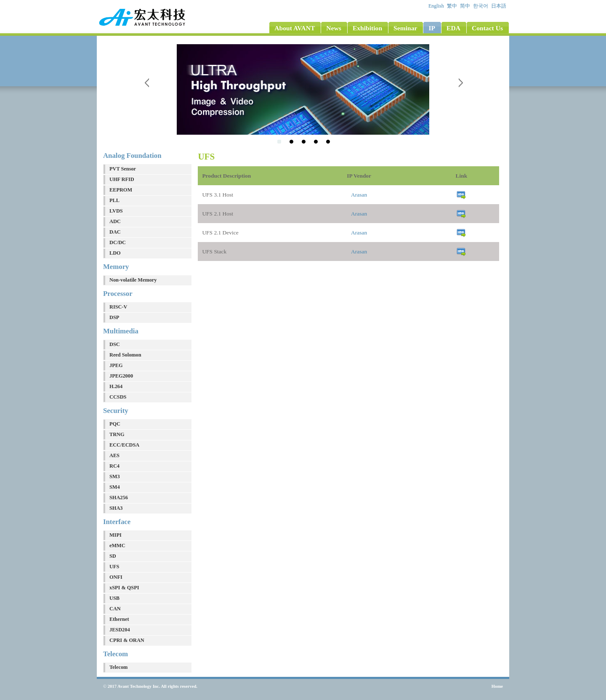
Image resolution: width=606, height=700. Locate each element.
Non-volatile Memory (133, 280)
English (437, 6)
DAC (115, 232)
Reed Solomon (125, 355)
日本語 (499, 6)
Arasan (359, 195)
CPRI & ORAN (127, 640)
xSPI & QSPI (124, 588)
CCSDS (118, 397)
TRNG (117, 434)
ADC (115, 221)
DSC (115, 344)
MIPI (116, 535)
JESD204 (120, 630)
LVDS (116, 211)
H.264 (116, 386)
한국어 (481, 6)
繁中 (453, 6)
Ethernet (119, 619)
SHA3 (116, 508)
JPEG (116, 365)
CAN (115, 609)
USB (114, 598)
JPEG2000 (121, 376)
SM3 (115, 476)
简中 (466, 6)
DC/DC (118, 242)
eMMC (117, 546)
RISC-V (118, 307)
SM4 (115, 487)
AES (114, 455)
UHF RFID (122, 179)
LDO (115, 253)
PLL (114, 200)
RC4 (114, 466)
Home (497, 686)
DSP (114, 317)
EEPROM (121, 190)
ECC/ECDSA (124, 445)
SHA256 (119, 498)
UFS (114, 567)
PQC (115, 424)
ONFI (116, 577)
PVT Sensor (123, 169)
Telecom (118, 667)
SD (113, 556)
